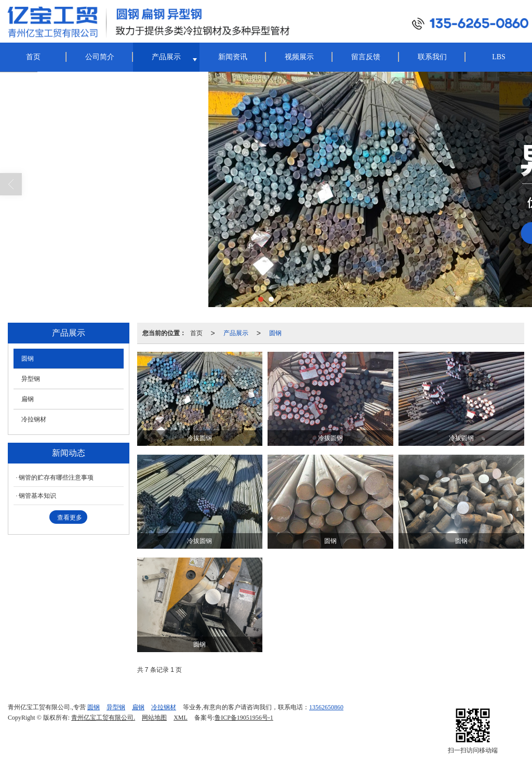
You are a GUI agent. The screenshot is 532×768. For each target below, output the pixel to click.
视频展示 (299, 57)
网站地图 (154, 718)
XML (181, 718)
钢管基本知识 (37, 496)
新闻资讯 (233, 57)
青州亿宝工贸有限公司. (103, 718)
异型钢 (31, 379)
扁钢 (28, 399)
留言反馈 (366, 57)
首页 (33, 57)
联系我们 (432, 57)
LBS (499, 57)
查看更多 (70, 518)
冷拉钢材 (34, 419)
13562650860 (326, 707)
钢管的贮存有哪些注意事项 (56, 478)
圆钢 (275, 333)
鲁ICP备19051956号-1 (244, 718)
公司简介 (100, 57)
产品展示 (166, 57)
